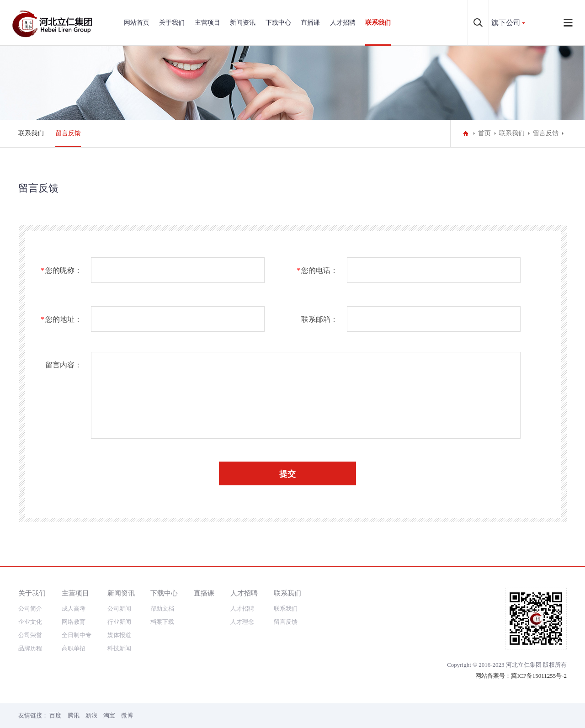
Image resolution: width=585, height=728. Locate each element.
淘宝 (109, 715)
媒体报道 (119, 635)
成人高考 (74, 608)
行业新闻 (119, 622)
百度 (55, 715)
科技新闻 (119, 648)
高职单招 (74, 648)
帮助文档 (162, 608)
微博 (127, 715)
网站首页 (137, 23)
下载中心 (278, 23)
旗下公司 (506, 23)
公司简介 (30, 608)
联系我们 (378, 23)
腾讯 (74, 715)
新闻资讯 (243, 23)
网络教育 (74, 622)
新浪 (91, 715)
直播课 (310, 23)
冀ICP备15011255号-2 (539, 676)
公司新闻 (119, 608)
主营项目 (207, 23)
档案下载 (162, 622)
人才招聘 (343, 23)
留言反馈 (68, 133)
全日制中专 (77, 635)
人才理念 (242, 622)
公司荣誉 (30, 635)
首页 (484, 133)
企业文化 (30, 622)
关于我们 (172, 23)
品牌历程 (30, 648)
